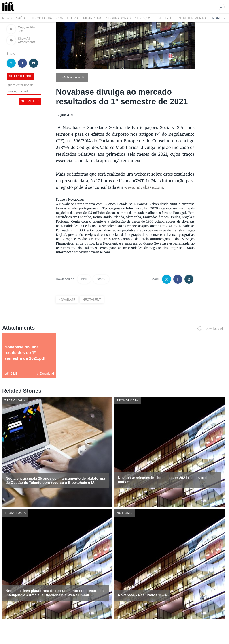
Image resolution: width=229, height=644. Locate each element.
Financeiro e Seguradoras (107, 18)
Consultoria (68, 18)
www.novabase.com (144, 187)
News (7, 18)
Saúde (21, 18)
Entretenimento (191, 18)
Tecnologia (42, 18)
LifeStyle (164, 18)
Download (45, 374)
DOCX (101, 279)
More (219, 18)
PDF (84, 279)
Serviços (143, 18)
